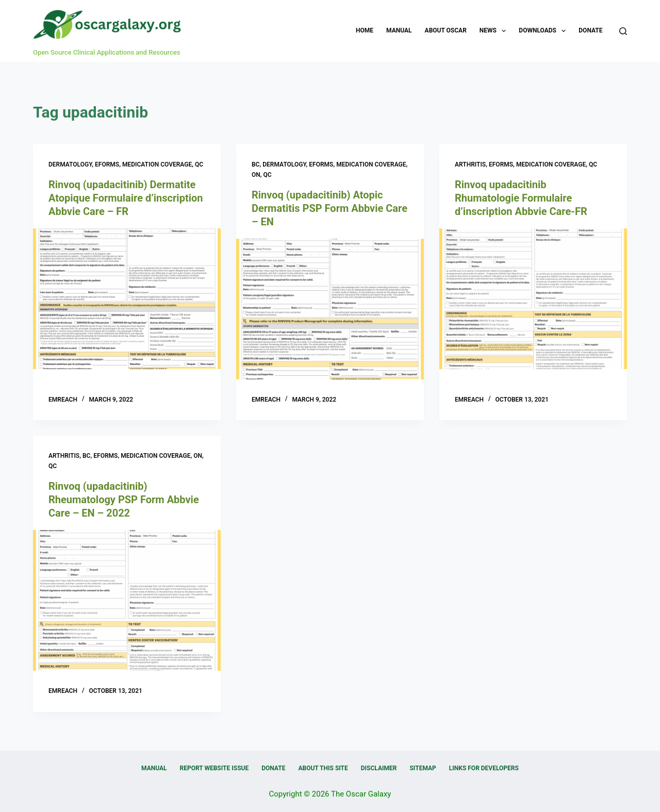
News (495, 31)
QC (199, 164)
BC (255, 164)
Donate (590, 30)
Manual (399, 30)
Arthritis (470, 164)
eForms (107, 164)
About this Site (323, 768)
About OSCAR (446, 30)
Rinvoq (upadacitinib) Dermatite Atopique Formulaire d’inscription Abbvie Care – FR (126, 198)
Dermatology (70, 164)
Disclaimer (379, 768)
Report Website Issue (214, 768)
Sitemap (423, 768)
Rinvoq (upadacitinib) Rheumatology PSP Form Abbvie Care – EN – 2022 (124, 500)
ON (256, 175)
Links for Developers (484, 768)
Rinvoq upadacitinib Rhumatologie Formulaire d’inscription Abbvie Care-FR (521, 198)
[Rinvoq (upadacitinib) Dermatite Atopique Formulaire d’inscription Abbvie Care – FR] (127, 299)
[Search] (623, 31)
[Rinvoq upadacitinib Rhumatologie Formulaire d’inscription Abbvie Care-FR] (533, 299)
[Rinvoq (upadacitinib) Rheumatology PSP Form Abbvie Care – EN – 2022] (127, 600)
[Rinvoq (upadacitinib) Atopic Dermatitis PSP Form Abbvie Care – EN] (330, 309)
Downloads (544, 31)
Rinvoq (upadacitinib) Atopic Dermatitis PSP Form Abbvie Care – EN (329, 208)
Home (365, 30)
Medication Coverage (157, 164)
